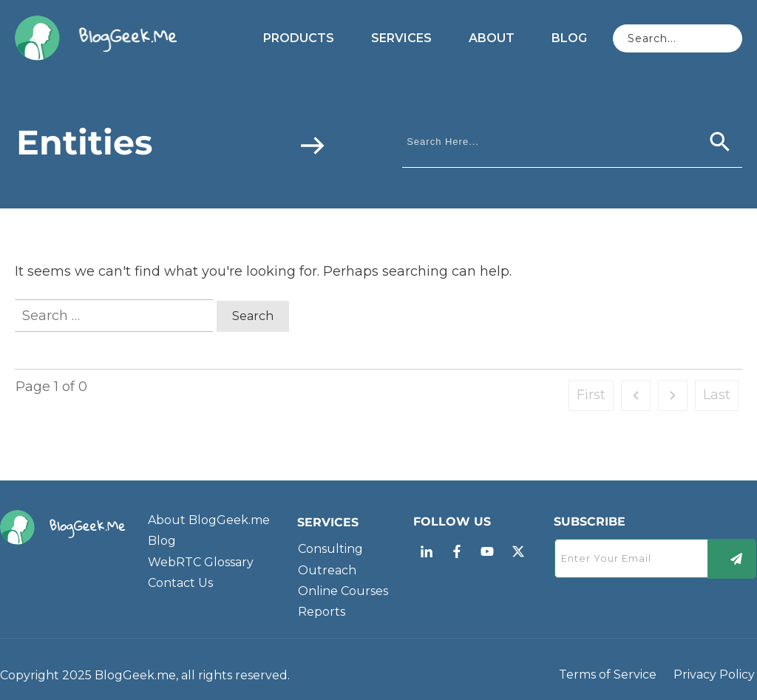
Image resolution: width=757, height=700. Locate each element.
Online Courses (343, 591)
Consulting (330, 549)
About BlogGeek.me (209, 520)
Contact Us (180, 583)
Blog (162, 541)
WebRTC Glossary (201, 562)
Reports (322, 612)
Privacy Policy (714, 674)
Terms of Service (608, 674)
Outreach (327, 570)
